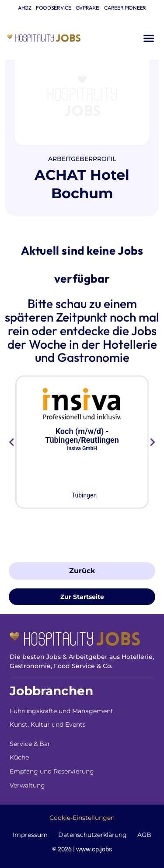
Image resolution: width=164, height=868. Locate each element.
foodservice (54, 8)
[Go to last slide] (12, 442)
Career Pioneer (125, 8)
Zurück (82, 571)
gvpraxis (88, 8)
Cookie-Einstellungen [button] (82, 818)
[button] (148, 38)
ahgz (25, 8)
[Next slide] (152, 442)
